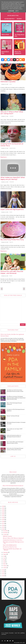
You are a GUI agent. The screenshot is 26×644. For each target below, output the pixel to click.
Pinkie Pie (11, 242)
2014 (3, 529)
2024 (3, 510)
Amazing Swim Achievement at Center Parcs (13, 540)
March (5, 564)
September (6, 552)
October (5, 535)
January (5, 568)
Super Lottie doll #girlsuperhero (12, 209)
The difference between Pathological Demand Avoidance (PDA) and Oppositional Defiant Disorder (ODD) (16, 398)
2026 (3, 506)
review (11, 212)
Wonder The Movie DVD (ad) (13, 416)
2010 (3, 576)
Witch (11, 84)
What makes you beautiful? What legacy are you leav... (13, 542)
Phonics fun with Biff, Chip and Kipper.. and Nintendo (12, 549)
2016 (3, 525)
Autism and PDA (9, 19)
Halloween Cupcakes (8, 82)
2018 (3, 521)
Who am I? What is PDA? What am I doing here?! (13, 538)
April (4, 562)
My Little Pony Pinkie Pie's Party (12, 240)
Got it (17, 11)
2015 (3, 527)
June (4, 558)
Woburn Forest (13, 148)
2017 (3, 523)
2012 (3, 572)
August (5, 554)
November (6, 533)
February (5, 566)
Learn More (11, 11)
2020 (3, 518)
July (4, 556)
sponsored (12, 182)
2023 (3, 512)
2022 (3, 514)
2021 (3, 516)
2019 (3, 520)
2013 (3, 570)
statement (11, 116)
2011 (3, 574)
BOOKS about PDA (13, 15)
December (6, 531)
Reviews (19, 19)
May (4, 560)
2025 (3, 508)
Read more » (4, 157)
